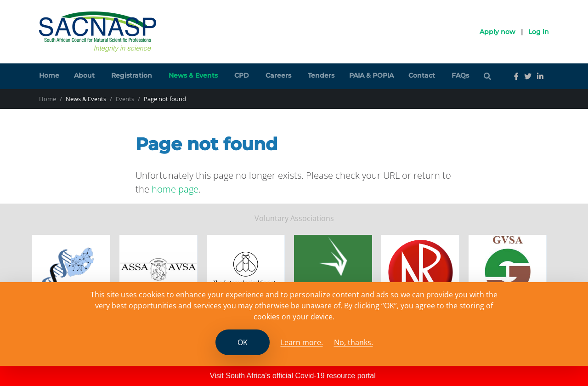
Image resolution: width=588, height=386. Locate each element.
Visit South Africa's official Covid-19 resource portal (293, 376)
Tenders (321, 75)
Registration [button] (132, 75)
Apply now (498, 32)
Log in (539, 32)
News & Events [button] (193, 75)
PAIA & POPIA (371, 75)
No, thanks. (353, 342)
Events (125, 99)
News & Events (86, 99)
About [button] (84, 75)
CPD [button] (242, 75)
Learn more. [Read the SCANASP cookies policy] (302, 342)
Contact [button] (422, 75)
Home (49, 75)
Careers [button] (278, 75)
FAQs (460, 75)
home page (175, 189)
